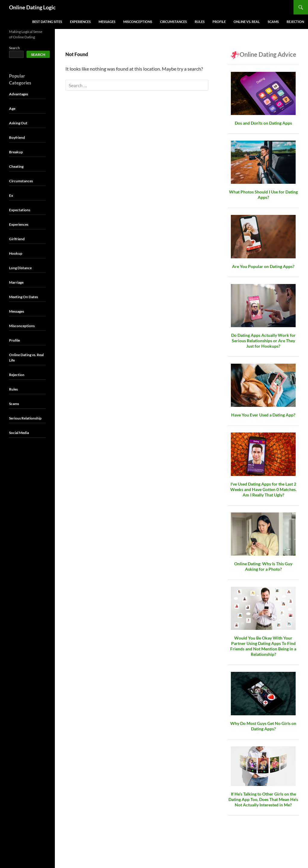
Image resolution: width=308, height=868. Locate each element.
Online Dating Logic (32, 7)
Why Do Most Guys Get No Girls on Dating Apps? (263, 726)
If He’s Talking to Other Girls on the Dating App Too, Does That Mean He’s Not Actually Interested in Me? (263, 799)
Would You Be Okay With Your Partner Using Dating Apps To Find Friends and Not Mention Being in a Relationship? (263, 646)
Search (14, 48)
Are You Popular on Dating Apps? (263, 266)
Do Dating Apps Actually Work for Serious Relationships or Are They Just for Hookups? (263, 341)
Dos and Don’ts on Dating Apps (263, 123)
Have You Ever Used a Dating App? (263, 415)
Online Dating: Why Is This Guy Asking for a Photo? (263, 566)
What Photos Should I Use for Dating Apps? (263, 195)
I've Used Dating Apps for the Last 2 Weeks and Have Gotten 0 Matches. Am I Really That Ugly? (263, 489)
